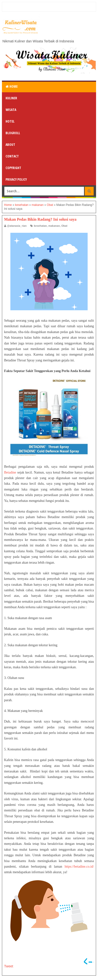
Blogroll (13, 133)
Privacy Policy (16, 179)
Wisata (11, 110)
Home (12, 86)
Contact (12, 156)
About (10, 144)
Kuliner (11, 98)
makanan (54, 226)
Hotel (10, 121)
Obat (64, 226)
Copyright (13, 168)
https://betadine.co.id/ (79, 867)
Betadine (10, 472)
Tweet (9, 966)
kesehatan (40, 226)
